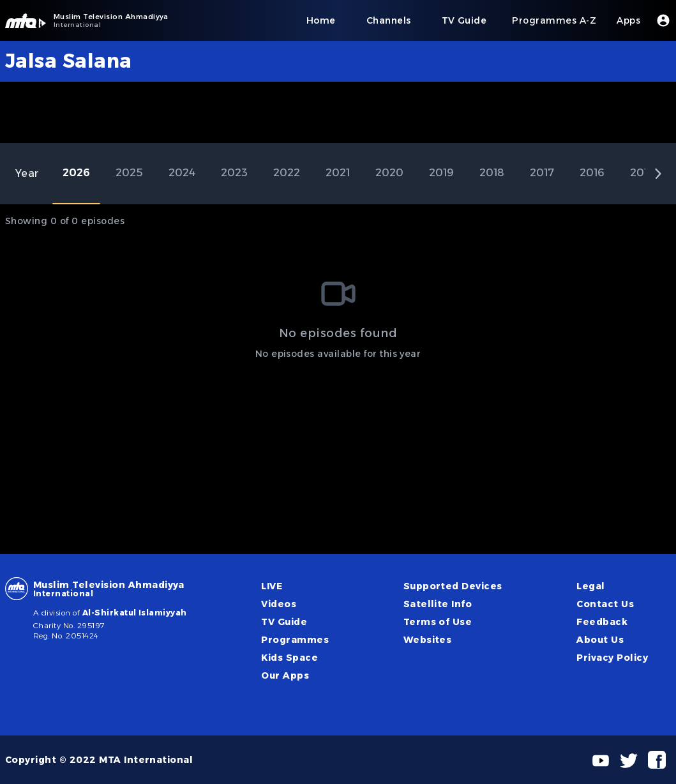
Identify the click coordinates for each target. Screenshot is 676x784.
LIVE (272, 586)
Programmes (295, 640)
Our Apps (285, 675)
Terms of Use (438, 622)
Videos (279, 604)
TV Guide (284, 622)
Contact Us (605, 604)
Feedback (602, 622)
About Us (600, 640)
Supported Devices (453, 586)
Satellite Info (438, 604)
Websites (428, 640)
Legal (590, 586)
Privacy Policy (612, 658)
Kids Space (289, 658)
